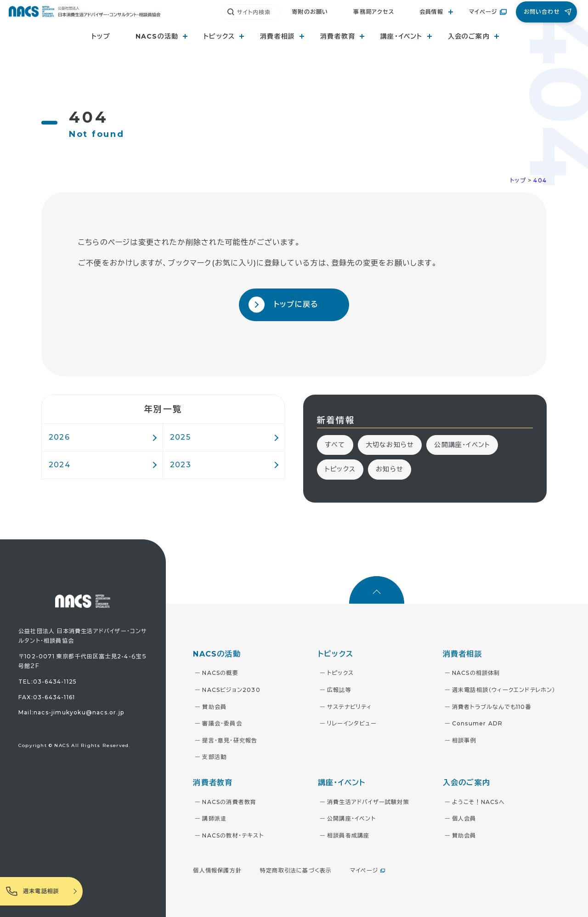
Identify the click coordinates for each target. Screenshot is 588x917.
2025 (180, 437)
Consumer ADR (477, 723)
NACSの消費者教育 (229, 802)
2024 (59, 465)
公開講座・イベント (462, 445)
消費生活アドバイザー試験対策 (368, 802)
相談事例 (464, 740)
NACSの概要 (220, 673)
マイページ (483, 12)
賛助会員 (214, 707)
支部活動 (214, 757)
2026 (59, 437)
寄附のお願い (310, 12)
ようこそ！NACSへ (478, 802)
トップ (101, 36)
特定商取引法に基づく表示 (296, 870)
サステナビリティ (350, 707)
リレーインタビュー (352, 723)
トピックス (340, 469)
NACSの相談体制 (476, 673)
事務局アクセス (373, 12)
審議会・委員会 (222, 723)
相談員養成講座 (348, 835)
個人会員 (464, 818)
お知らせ (390, 469)
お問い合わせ (542, 12)
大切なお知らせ (390, 445)
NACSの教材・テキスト (233, 835)
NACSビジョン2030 (231, 690)
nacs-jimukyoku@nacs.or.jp (79, 712)
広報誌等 (339, 690)
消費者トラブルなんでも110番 (492, 707)
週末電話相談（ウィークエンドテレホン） (504, 690)
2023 (181, 465)
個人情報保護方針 (217, 870)
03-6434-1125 (55, 682)
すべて (335, 445)
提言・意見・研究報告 (230, 740)
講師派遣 (214, 818)
